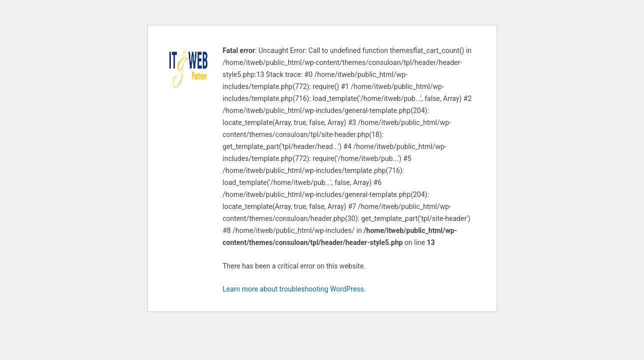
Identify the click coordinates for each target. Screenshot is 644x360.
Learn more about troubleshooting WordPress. (295, 289)
